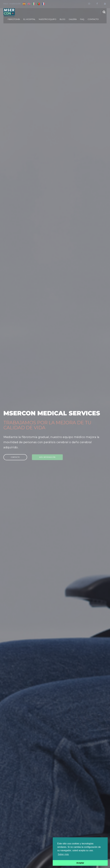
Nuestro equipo (48, 19)
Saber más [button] (63, 854)
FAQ (82, 19)
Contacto (93, 19)
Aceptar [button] (80, 863)
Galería (73, 19)
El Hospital (29, 19)
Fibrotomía (14, 19)
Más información (49, 457)
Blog (63, 19)
